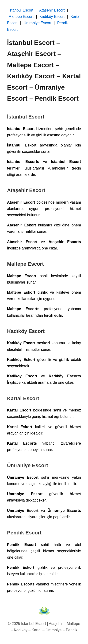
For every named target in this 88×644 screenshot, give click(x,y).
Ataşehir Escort (52, 10)
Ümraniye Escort (37, 23)
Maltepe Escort (21, 17)
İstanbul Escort (21, 10)
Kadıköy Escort (52, 17)
